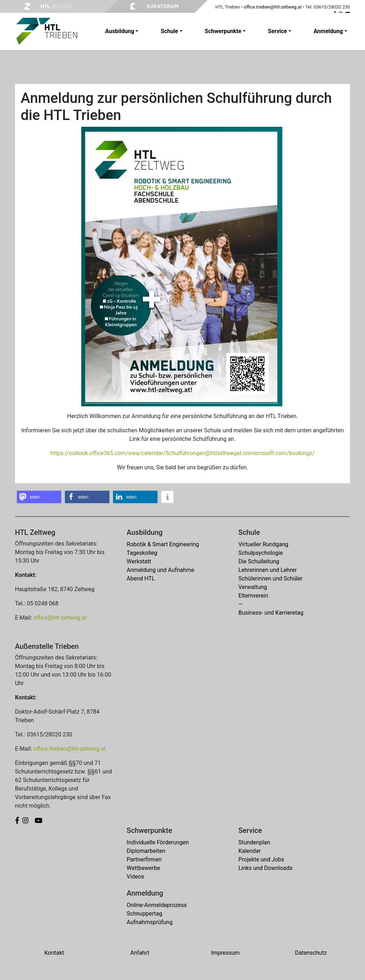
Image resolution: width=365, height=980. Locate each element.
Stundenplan (254, 842)
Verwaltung (253, 587)
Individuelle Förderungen (158, 842)
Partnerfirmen (144, 859)
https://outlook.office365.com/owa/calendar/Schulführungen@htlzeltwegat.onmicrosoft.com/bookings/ (182, 453)
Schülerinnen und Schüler (271, 578)
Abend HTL (141, 578)
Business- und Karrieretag (271, 613)
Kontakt (54, 953)
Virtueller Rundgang (263, 544)
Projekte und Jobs (261, 859)
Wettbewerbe (143, 868)
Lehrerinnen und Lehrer (268, 570)
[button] (39, 497)
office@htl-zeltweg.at (60, 618)
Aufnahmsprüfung (150, 922)
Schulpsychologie (261, 553)
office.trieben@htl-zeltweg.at (273, 7)
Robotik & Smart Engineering (163, 544)
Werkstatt (139, 561)
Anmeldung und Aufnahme (160, 570)
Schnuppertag (144, 914)
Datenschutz (311, 953)
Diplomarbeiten (146, 851)
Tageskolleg (142, 553)
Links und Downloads (266, 868)
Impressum (225, 953)
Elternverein (253, 596)
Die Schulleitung (259, 561)
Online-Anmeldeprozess (157, 905)
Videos (135, 877)
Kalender (250, 851)
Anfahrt (140, 953)
